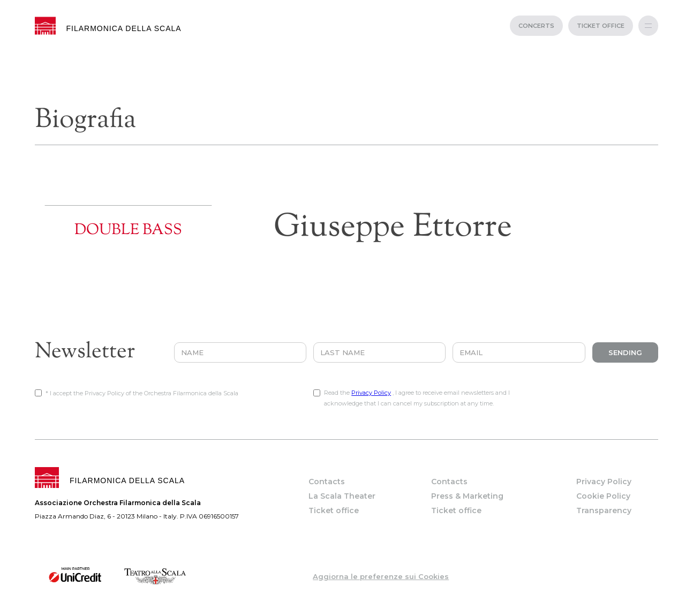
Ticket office (334, 510)
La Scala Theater (342, 496)
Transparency (604, 510)
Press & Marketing (467, 496)
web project (347, 611)
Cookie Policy (603, 496)
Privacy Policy (371, 393)
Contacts (327, 482)
